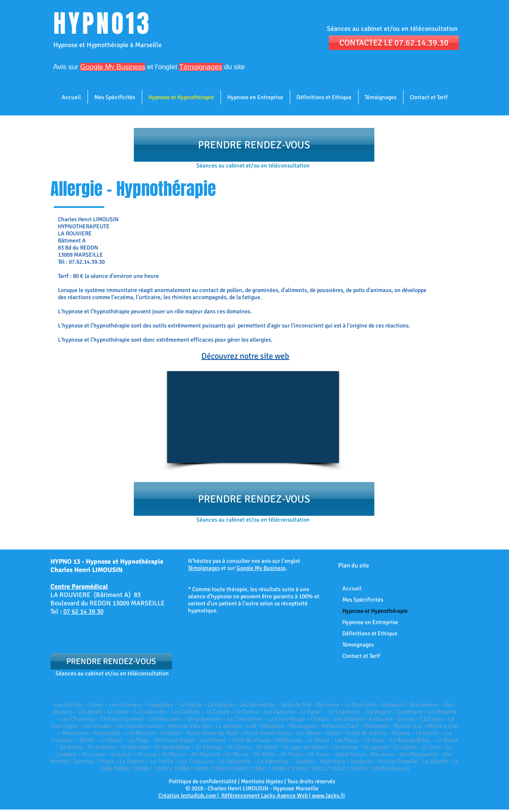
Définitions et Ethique (370, 633)
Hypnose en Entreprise (370, 622)
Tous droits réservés (311, 781)
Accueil (352, 588)
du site (234, 67)
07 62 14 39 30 (83, 612)
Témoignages (204, 568)
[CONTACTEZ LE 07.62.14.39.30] (394, 43)
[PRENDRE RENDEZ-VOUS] (254, 145)
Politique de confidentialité (203, 781)
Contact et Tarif (361, 656)
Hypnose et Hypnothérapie (375, 611)
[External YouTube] (253, 417)
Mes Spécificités (363, 600)
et (117, 67)
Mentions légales (262, 781)
